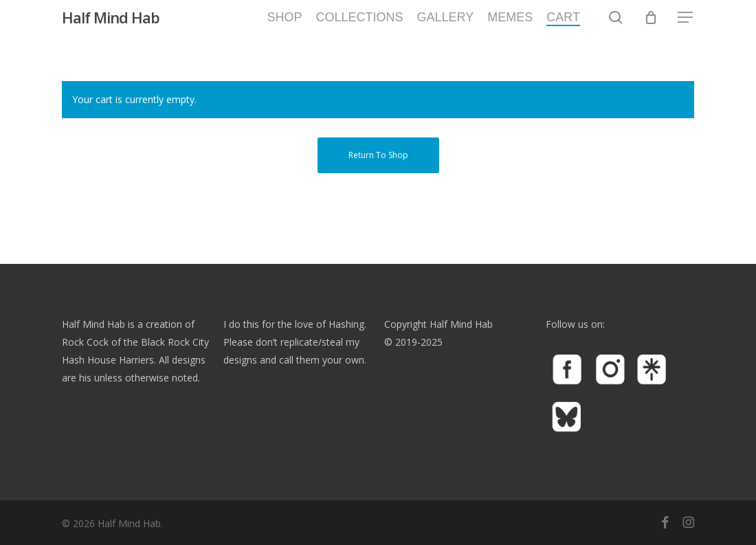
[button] (686, 27)
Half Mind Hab (111, 27)
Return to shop (378, 155)
